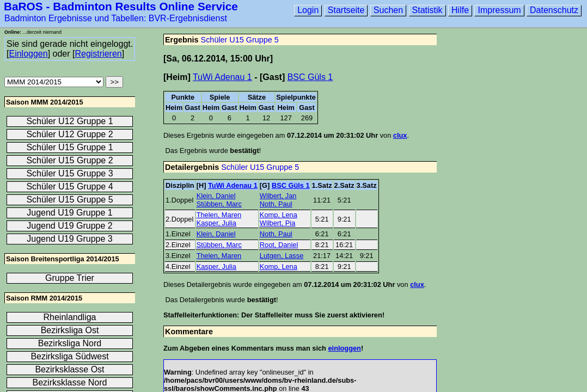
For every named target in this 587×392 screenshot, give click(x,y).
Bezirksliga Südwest (69, 356)
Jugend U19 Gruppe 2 (69, 226)
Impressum (499, 10)
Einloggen (28, 54)
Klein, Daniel (216, 196)
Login (308, 10)
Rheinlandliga (70, 317)
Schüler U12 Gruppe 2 (69, 134)
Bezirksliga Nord (70, 343)
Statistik (427, 10)
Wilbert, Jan (278, 196)
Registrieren (98, 54)
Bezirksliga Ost (70, 330)
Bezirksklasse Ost (69, 369)
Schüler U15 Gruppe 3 (69, 173)
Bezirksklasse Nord (70, 382)
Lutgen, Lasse (282, 256)
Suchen (388, 10)
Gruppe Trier (70, 278)
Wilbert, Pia (277, 223)
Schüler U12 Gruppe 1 (69, 121)
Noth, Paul (276, 204)
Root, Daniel (279, 245)
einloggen (344, 348)
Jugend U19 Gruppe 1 (69, 213)
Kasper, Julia (216, 223)
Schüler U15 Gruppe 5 (240, 40)
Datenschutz (554, 10)
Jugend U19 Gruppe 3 (69, 239)
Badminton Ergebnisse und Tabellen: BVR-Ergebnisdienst (116, 18)
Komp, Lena (279, 215)
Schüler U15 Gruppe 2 (69, 160)
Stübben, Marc (219, 204)
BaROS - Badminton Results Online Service (121, 6)
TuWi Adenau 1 (222, 77)
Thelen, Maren (219, 215)
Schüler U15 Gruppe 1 (69, 147)
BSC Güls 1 (310, 77)
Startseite (346, 10)
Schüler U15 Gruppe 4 (69, 186)
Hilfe (460, 10)
